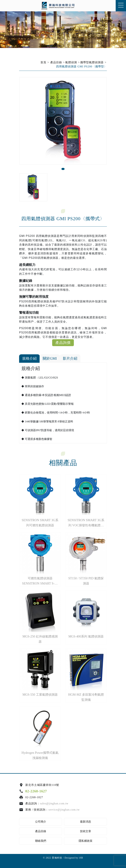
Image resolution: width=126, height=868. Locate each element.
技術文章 (86, 831)
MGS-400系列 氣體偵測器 (86, 636)
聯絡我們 (41, 841)
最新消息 (86, 822)
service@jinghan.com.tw (64, 810)
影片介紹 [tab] (70, 358)
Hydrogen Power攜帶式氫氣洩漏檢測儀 (40, 755)
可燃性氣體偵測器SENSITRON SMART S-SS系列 (40, 581)
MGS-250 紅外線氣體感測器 (40, 639)
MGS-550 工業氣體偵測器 (40, 695)
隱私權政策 (86, 841)
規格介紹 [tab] (29, 358)
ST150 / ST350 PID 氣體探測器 (86, 581)
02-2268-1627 (36, 791)
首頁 (43, 62)
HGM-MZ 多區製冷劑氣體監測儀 (86, 697)
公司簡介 (41, 822)
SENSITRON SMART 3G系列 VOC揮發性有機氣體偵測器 (86, 523)
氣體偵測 (71, 62)
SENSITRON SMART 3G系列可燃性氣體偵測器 (40, 523)
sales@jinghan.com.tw (54, 803)
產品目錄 (56, 62)
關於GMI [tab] (50, 358)
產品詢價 (63, 343)
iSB (81, 858)
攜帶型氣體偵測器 (92, 62)
